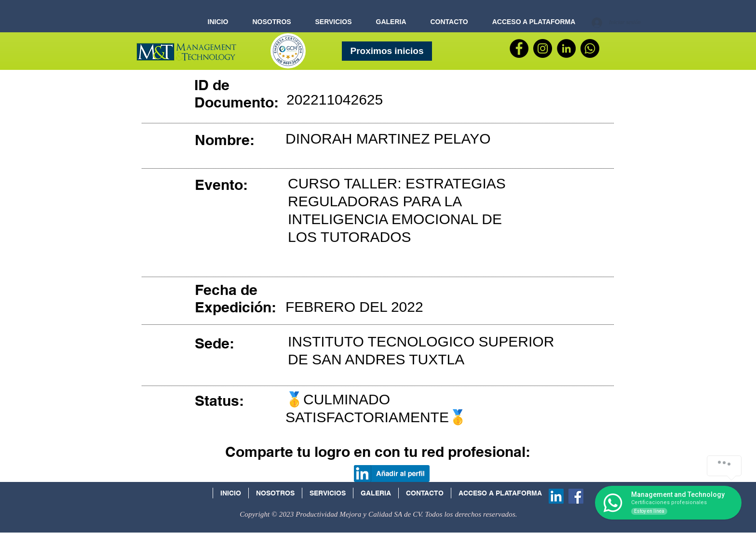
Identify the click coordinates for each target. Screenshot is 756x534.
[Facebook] (519, 48)
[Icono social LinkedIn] (556, 496)
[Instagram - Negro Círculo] (543, 48)
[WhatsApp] (590, 48)
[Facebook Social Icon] (576, 496)
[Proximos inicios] (387, 51)
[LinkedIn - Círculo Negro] (566, 48)
